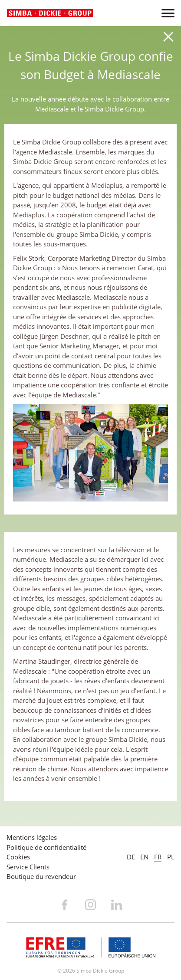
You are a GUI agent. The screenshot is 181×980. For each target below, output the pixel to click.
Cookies (18, 857)
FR (158, 857)
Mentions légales (32, 837)
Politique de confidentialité (46, 847)
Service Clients (28, 867)
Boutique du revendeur (41, 876)
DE (131, 857)
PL (171, 857)
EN (144, 857)
